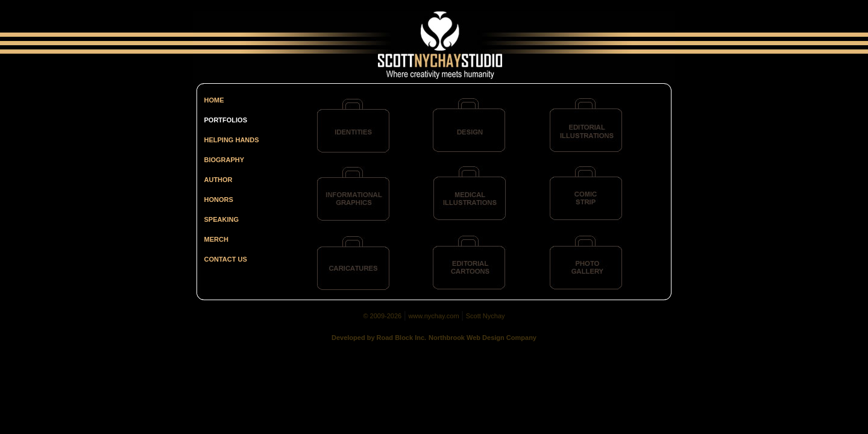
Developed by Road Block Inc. (379, 338)
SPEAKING (222, 219)
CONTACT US (226, 259)
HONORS (219, 200)
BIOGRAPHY (225, 160)
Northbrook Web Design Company (483, 338)
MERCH (216, 239)
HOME (214, 100)
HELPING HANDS (232, 140)
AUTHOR (219, 180)
